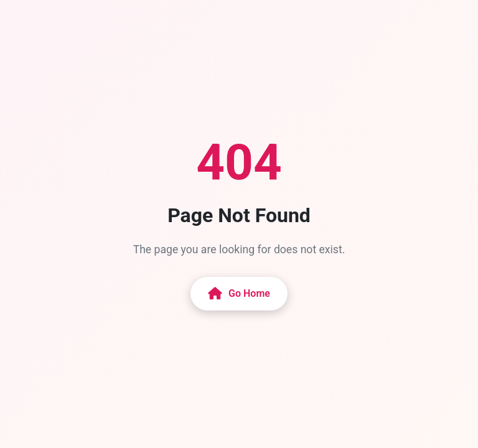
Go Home (239, 294)
